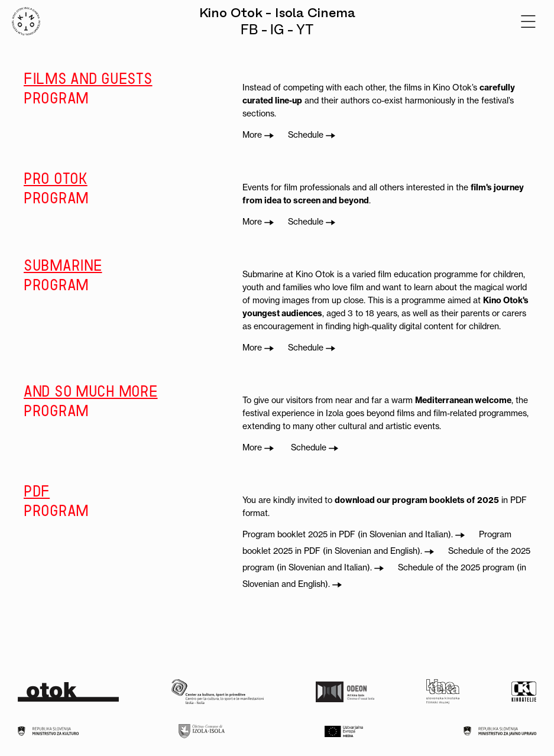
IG (277, 30)
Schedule (312, 135)
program (124, 87)
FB (249, 30)
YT (305, 30)
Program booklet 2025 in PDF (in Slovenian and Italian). (354, 534)
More (258, 135)
